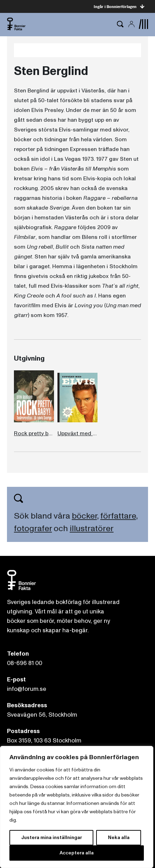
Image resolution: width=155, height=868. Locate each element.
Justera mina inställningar (52, 837)
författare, (119, 516)
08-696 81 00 (25, 663)
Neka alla (119, 837)
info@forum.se (27, 689)
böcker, (85, 516)
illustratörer (92, 529)
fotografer (33, 529)
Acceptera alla (77, 853)
